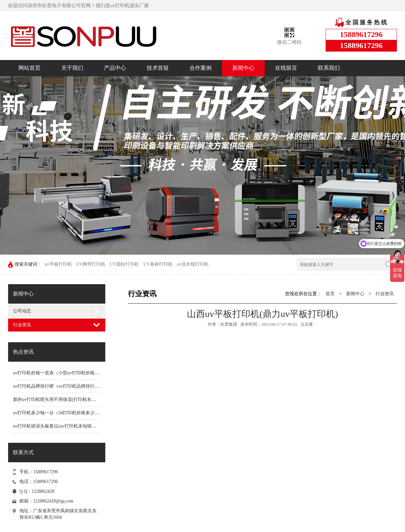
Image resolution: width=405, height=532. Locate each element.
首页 (330, 294)
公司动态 (22, 311)
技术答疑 (158, 68)
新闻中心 (243, 68)
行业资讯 (22, 325)
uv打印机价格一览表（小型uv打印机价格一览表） (63, 373)
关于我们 (72, 68)
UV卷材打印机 (158, 264)
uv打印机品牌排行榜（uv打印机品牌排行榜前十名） (65, 386)
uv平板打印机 (58, 264)
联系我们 (329, 68)
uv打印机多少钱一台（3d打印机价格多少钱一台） (63, 413)
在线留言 (286, 68)
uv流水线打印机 (193, 264)
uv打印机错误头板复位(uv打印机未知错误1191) (60, 426)
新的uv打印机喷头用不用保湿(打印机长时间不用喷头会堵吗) (73, 399)
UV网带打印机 (91, 264)
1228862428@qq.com (53, 501)
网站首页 (29, 68)
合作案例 (201, 68)
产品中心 (115, 68)
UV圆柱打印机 (124, 264)
